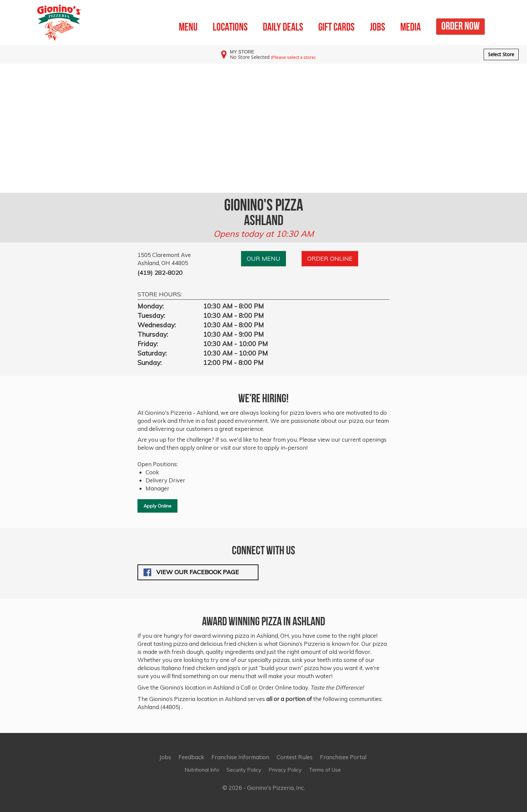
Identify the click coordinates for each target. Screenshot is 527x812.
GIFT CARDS (336, 26)
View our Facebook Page (191, 572)
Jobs (165, 757)
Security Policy (244, 770)
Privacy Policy (285, 770)
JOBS (377, 26)
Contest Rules (295, 757)
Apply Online (157, 506)
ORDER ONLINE (330, 259)
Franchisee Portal (343, 757)
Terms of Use (325, 770)
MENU (188, 26)
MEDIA (411, 26)
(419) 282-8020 (160, 273)
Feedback (191, 757)
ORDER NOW (460, 25)
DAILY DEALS (283, 26)
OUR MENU (263, 259)
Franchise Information (240, 757)
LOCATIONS (230, 26)
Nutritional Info (202, 770)
